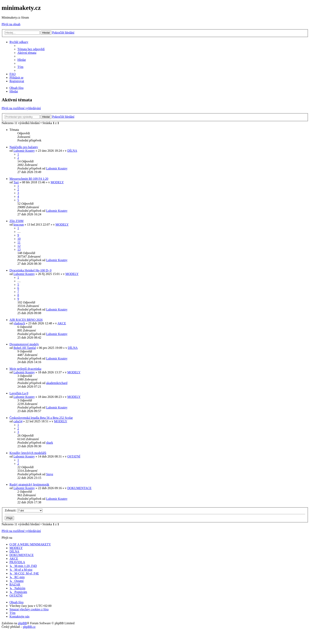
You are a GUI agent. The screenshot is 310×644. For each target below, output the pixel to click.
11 (19, 242)
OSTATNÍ (74, 456)
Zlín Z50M (17, 221)
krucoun (19, 225)
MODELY (57, 182)
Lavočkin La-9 (19, 393)
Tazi (16, 182)
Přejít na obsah (11, 24)
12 (19, 246)
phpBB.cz (29, 627)
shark (50, 443)
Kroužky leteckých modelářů (28, 453)
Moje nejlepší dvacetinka (25, 369)
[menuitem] (31, 49)
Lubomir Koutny (24, 151)
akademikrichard (57, 383)
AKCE (62, 323)
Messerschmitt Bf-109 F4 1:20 (29, 179)
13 (19, 249)
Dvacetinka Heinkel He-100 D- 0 (30, 270)
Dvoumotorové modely (24, 344)
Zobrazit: (24, 510)
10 (19, 239)
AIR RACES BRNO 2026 (26, 320)
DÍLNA (72, 151)
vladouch (19, 323)
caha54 (18, 421)
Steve (50, 474)
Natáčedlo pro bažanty (24, 147)
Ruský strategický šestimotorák (29, 484)
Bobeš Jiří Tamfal (25, 348)
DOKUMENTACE (79, 488)
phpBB (22, 623)
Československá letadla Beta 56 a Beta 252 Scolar (41, 418)
